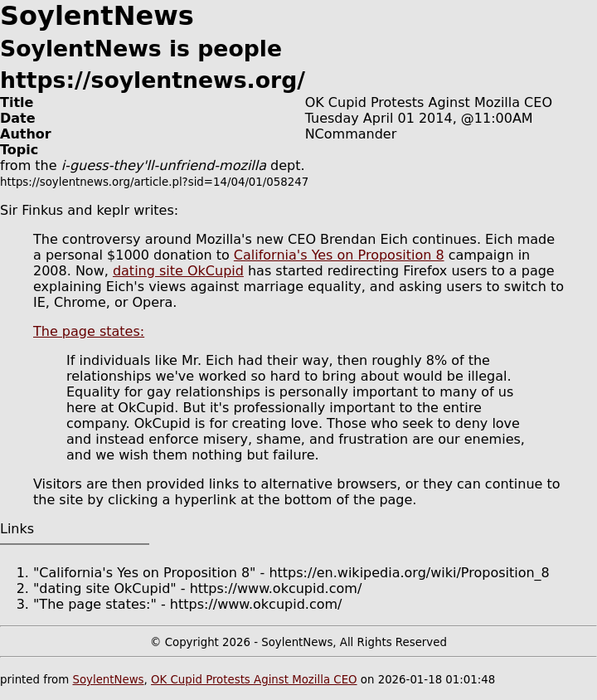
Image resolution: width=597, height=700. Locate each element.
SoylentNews (108, 680)
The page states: (89, 331)
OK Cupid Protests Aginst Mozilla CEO (254, 680)
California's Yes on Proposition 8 (339, 255)
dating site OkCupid (178, 271)
